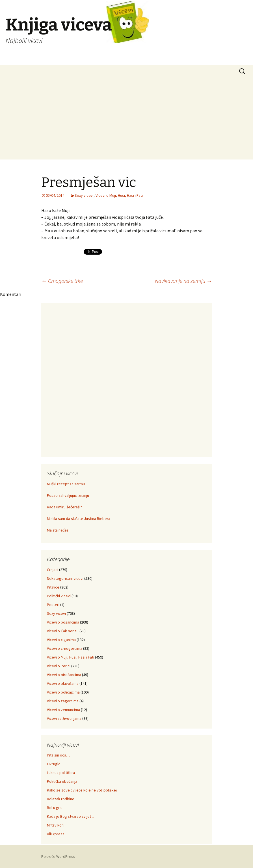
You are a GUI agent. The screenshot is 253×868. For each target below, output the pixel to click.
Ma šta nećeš (58, 530)
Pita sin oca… (58, 755)
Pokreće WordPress (58, 856)
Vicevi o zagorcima (63, 701)
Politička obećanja (62, 781)
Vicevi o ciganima (61, 640)
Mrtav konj (56, 825)
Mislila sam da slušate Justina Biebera (79, 519)
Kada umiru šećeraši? (64, 507)
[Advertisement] (126, 120)
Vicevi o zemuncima (63, 710)
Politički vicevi (59, 596)
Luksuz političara (61, 773)
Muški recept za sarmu (66, 484)
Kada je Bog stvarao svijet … (71, 816)
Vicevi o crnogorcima (65, 648)
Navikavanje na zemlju (183, 281)
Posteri (53, 605)
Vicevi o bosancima (63, 622)
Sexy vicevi (84, 195)
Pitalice (53, 587)
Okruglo (54, 764)
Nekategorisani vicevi (65, 578)
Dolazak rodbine (61, 799)
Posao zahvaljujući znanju (68, 495)
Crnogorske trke (62, 281)
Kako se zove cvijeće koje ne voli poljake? (82, 790)
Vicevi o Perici (59, 666)
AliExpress (56, 834)
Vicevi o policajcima (63, 692)
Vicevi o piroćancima (64, 675)
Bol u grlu (55, 808)
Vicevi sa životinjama (64, 718)
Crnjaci (53, 570)
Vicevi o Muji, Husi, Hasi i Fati (119, 195)
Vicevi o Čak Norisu (63, 631)
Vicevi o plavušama (63, 683)
